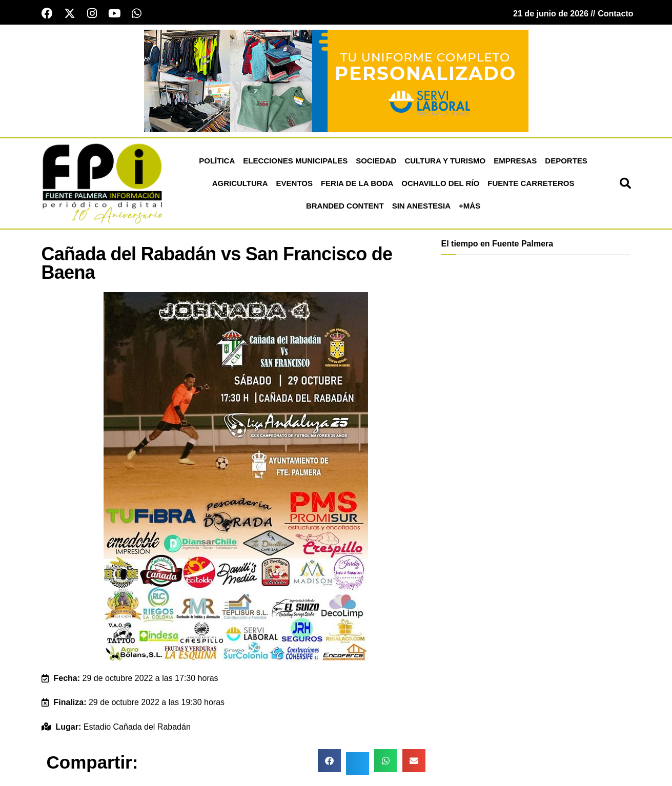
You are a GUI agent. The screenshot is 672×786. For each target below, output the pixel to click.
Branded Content (345, 206)
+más (470, 206)
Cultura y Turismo (445, 161)
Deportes (566, 161)
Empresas (515, 161)
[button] (625, 184)
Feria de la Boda (357, 184)
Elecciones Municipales (295, 161)
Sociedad (376, 161)
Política (217, 161)
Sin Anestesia (421, 206)
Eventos (294, 184)
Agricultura (240, 184)
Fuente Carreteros (531, 184)
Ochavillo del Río (440, 184)
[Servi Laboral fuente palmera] (336, 81)
